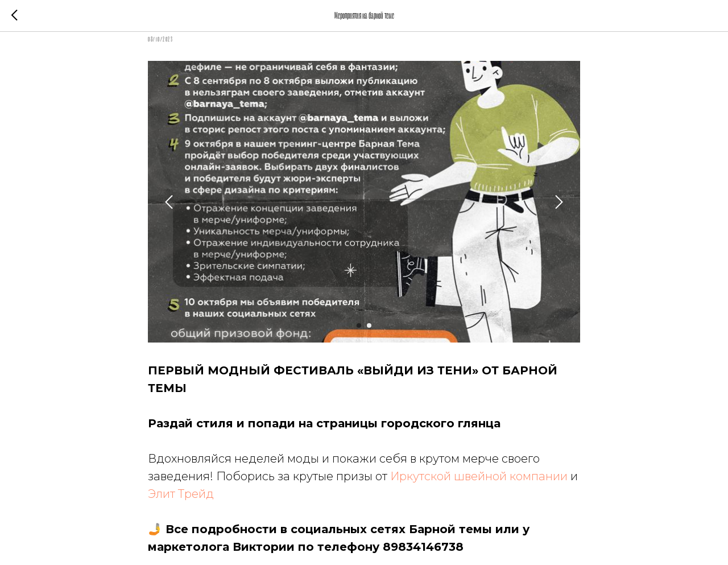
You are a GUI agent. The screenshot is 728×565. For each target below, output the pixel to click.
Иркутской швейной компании (479, 476)
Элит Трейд (181, 494)
